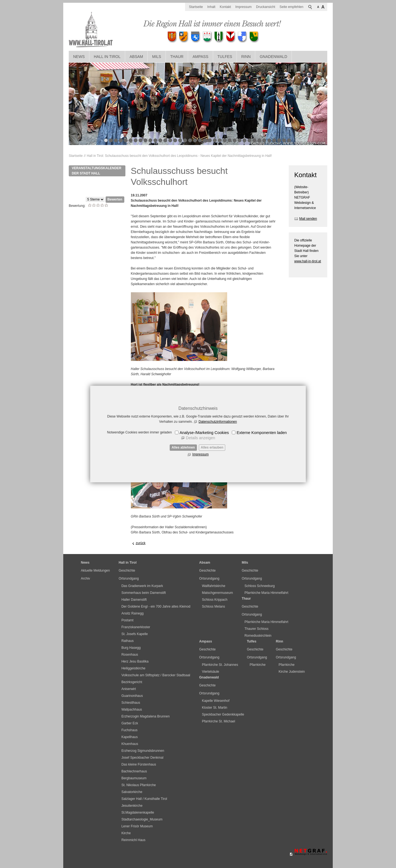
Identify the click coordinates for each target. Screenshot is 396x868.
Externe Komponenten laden (262, 433)
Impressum (200, 454)
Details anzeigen (200, 438)
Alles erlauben (212, 447)
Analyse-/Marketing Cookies (204, 433)
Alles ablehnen (183, 447)
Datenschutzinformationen (218, 422)
